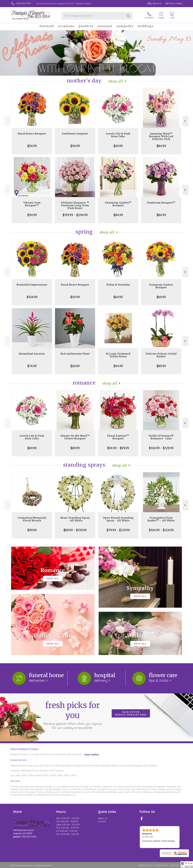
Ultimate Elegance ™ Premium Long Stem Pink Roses (75, 205)
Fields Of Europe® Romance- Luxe (161, 437)
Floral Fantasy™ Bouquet (118, 437)
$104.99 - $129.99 (161, 448)
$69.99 (118, 146)
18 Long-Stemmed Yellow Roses (118, 355)
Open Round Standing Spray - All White (118, 519)
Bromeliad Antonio (32, 354)
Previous (7, 121)
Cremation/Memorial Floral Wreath (32, 519)
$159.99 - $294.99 (75, 215)
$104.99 (32, 297)
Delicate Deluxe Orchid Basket (161, 355)
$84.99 (161, 146)
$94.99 (118, 366)
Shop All (116, 81)
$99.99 (32, 530)
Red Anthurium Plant (75, 354)
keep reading (92, 754)
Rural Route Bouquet (32, 134)
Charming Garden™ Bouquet (118, 204)
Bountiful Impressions (32, 285)
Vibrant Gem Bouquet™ (32, 204)
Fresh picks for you (73, 715)
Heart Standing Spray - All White (75, 519)
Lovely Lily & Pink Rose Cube (118, 135)
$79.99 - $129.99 (118, 530)
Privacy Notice (161, 865)
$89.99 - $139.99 (75, 530)
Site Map (175, 865)
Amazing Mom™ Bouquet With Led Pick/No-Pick (161, 136)
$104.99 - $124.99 (161, 530)
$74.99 (32, 366)
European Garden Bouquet (161, 286)
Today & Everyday (118, 285)
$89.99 (161, 366)
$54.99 (32, 146)
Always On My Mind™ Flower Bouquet (75, 437)
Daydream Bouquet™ (161, 203)
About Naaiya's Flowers (24, 749)
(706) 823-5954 (23, 3)
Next (186, 121)
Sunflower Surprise (75, 134)
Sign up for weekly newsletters (131, 713)
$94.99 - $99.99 (118, 448)
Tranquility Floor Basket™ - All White (161, 519)
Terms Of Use (145, 865)
